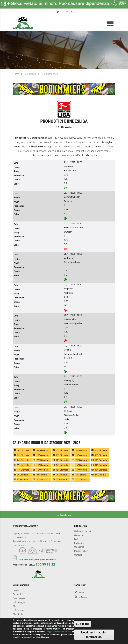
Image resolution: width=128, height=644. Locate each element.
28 (42, 455)
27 (62, 455)
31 (81, 450)
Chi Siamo (79, 547)
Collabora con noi (83, 531)
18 (42, 465)
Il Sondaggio (19, 602)
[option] (64, 90)
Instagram (73, 12)
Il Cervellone (19, 610)
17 (62, 465)
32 (62, 450)
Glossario (79, 535)
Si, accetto (83, 624)
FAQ (76, 539)
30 (101, 450)
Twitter (62, 12)
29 (23, 455)
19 (23, 465)
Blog (15, 606)
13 (42, 470)
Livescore (79, 543)
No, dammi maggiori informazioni (94, 635)
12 (62, 470)
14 (23, 470)
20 (101, 460)
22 (62, 460)
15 (101, 465)
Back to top (65, 515)
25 (101, 455)
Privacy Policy (81, 551)
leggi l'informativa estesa (59, 632)
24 (23, 460)
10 (101, 470)
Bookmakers (19, 598)
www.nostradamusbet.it (26, 526)
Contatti (78, 555)
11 (81, 470)
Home (16, 74)
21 (81, 460)
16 (81, 465)
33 (42, 450)
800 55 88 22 (45, 564)
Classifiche (18, 614)
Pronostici (18, 594)
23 (42, 460)
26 (81, 455)
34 (23, 450)
